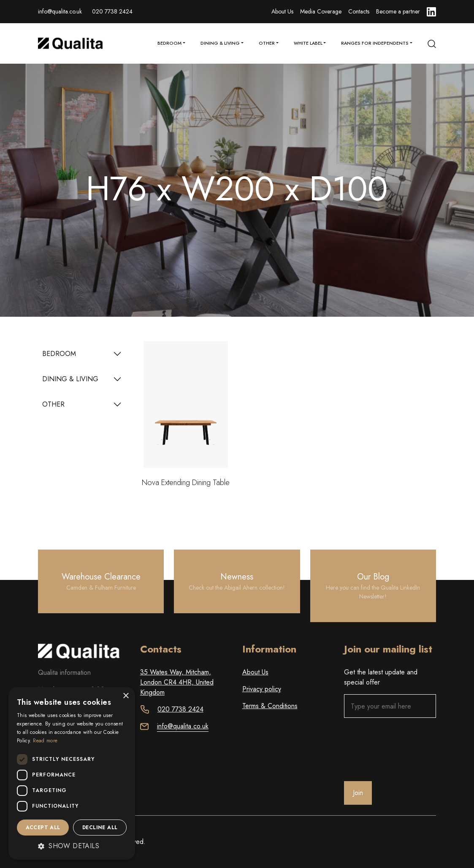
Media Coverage (321, 11)
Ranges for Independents (375, 43)
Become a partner (398, 11)
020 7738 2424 (112, 11)
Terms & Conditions (270, 706)
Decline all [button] (100, 828)
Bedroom (169, 43)
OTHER (53, 404)
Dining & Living (220, 43)
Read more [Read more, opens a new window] (45, 741)
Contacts (359, 11)
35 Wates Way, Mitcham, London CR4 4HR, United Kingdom (177, 682)
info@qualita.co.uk (60, 11)
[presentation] (408, 749)
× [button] (126, 696)
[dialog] (72, 773)
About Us (282, 11)
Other (267, 43)
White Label (308, 43)
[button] (72, 846)
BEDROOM (59, 354)
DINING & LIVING (70, 379)
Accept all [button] (43, 828)
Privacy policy (262, 689)
